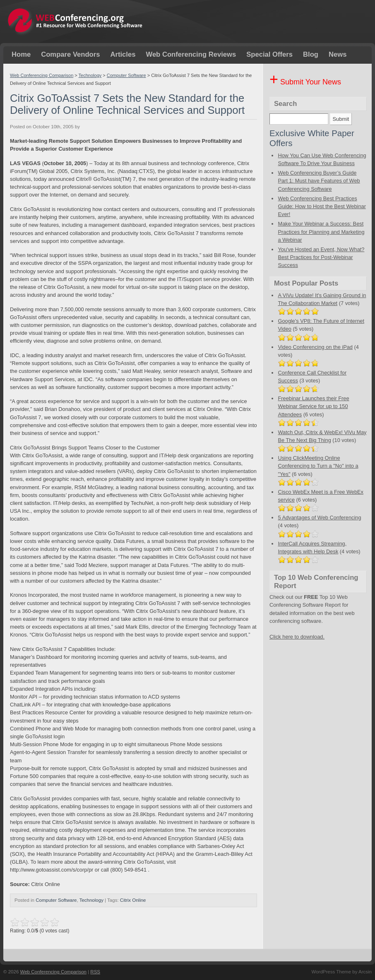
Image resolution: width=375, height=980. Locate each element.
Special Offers (269, 54)
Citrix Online (133, 900)
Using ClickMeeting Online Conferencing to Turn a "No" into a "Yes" (318, 466)
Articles (123, 54)
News (338, 54)
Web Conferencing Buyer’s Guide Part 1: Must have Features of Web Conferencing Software (319, 181)
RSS (95, 972)
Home (21, 54)
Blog (311, 54)
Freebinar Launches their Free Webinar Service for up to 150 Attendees (313, 406)
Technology (90, 75)
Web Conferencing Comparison (42, 75)
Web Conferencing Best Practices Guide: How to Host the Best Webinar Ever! (322, 206)
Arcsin (365, 972)
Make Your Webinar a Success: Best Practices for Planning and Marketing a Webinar (321, 232)
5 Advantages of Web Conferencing (319, 518)
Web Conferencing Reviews (191, 54)
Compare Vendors (70, 54)
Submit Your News (305, 82)
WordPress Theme (331, 972)
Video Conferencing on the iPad (315, 347)
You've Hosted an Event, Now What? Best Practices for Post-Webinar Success (321, 257)
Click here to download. (297, 637)
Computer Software (126, 75)
